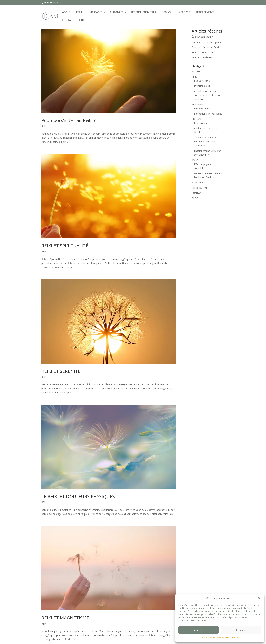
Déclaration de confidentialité (215, 638)
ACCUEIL (67, 12)
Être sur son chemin (202, 37)
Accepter (199, 630)
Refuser (241, 630)
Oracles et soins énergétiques (208, 42)
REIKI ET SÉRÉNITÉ (61, 371)
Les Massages (202, 108)
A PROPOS (184, 12)
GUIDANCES (117, 12)
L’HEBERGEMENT (204, 12)
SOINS (167, 12)
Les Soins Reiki (202, 81)
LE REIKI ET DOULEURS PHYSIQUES (78, 496)
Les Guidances (202, 123)
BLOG (82, 20)
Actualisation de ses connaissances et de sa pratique (207, 95)
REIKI (79, 12)
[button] (259, 598)
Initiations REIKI (203, 86)
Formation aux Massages (208, 114)
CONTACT (236, 638)
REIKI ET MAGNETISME (65, 618)
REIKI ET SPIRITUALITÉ (65, 246)
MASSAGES (96, 12)
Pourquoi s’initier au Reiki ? (68, 120)
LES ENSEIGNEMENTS (143, 12)
